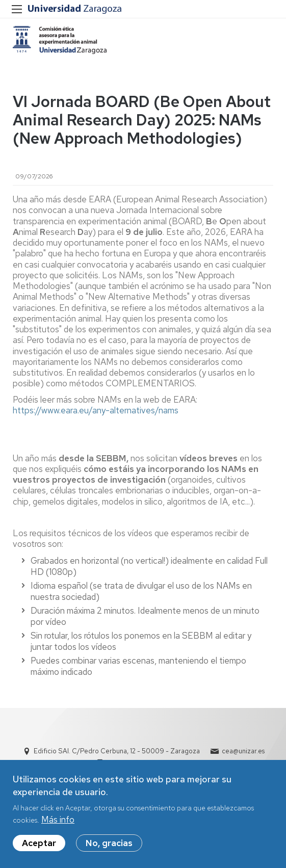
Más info (58, 825)
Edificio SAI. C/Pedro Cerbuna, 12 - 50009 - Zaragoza (117, 751)
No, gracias (109, 849)
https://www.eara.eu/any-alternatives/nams (96, 410)
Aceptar (39, 849)
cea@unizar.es (243, 751)
